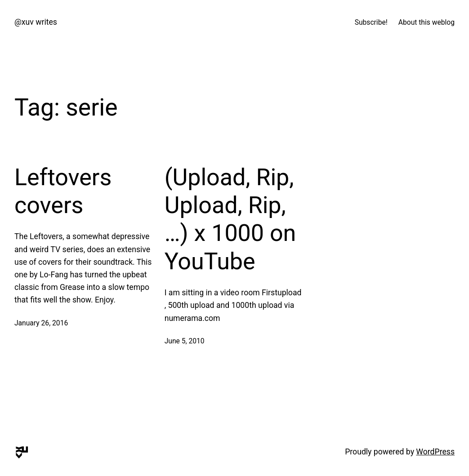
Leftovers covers (63, 191)
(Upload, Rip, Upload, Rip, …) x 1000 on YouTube (230, 219)
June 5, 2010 (185, 341)
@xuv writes (36, 22)
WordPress (435, 452)
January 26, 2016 (41, 323)
